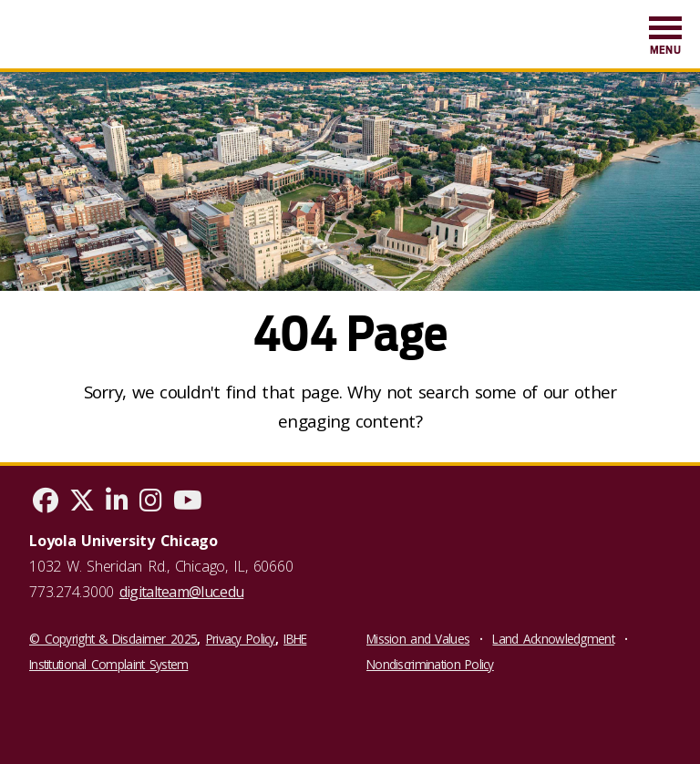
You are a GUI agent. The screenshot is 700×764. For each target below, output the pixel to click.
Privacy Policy (241, 639)
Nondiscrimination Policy (430, 664)
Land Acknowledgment (553, 639)
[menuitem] (665, 37)
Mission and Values (418, 639)
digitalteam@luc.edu (181, 592)
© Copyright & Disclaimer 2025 (113, 639)
